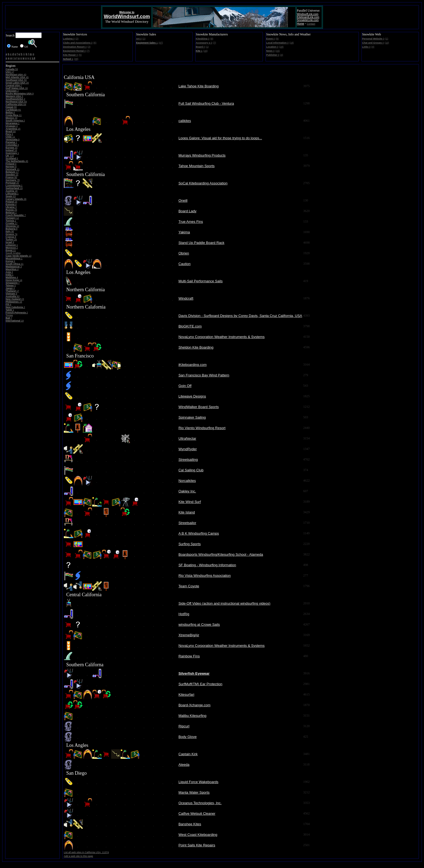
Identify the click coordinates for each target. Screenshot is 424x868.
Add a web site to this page (78, 856)
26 (16, 199)
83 (13, 296)
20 (17, 83)
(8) (212, 39)
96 (10, 231)
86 (11, 177)
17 (10, 72)
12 (12, 218)
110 (10, 156)
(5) (80, 55)
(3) (89, 47)
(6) (95, 43)
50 (11, 131)
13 (19, 256)
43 (16, 75)
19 (14, 188)
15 (13, 129)
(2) (77, 39)
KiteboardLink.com (308, 17)
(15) (277, 51)
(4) (282, 55)
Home (301, 24)
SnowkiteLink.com (308, 20)
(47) (161, 43)
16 (17, 88)
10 (12, 226)
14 (14, 280)
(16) (206, 51)
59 (12, 69)
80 (11, 107)
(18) (291, 43)
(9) (277, 39)
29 (11, 118)
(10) (387, 43)
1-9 (33, 58)
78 (13, 180)
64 (16, 104)
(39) (76, 59)
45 (17, 77)
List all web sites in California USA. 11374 (86, 852)
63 (11, 196)
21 (11, 250)
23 (15, 299)
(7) (88, 51)
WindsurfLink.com (308, 14)
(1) (144, 39)
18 (12, 191)
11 (14, 115)
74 (11, 234)
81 (13, 110)
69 (16, 102)
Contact (311, 24)
